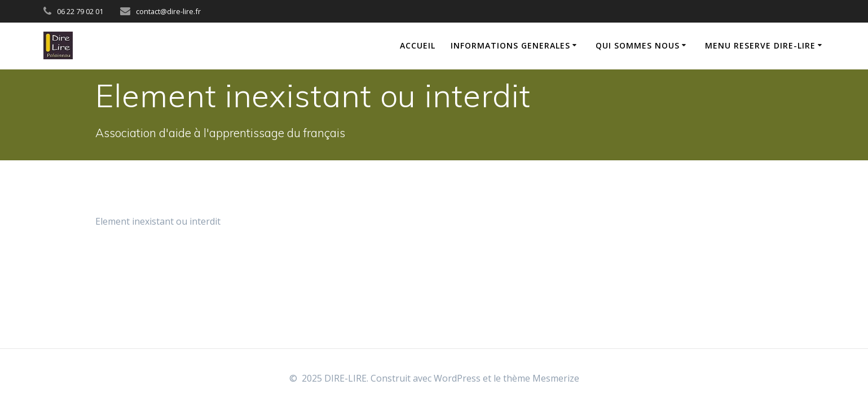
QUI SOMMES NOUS (638, 45)
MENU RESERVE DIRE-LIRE (760, 45)
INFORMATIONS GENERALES (510, 45)
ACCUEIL (418, 45)
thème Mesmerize (541, 378)
